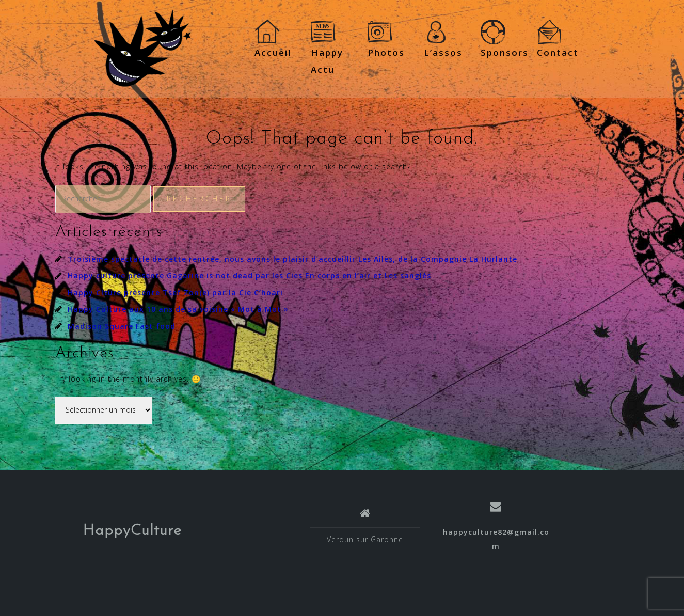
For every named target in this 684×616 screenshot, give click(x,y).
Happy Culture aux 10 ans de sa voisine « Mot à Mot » (178, 309)
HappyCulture (132, 531)
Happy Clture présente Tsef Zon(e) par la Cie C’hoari (175, 293)
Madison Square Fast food (122, 326)
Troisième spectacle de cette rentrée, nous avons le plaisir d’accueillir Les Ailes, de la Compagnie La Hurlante (292, 259)
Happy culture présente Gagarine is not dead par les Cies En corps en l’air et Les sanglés (249, 275)
